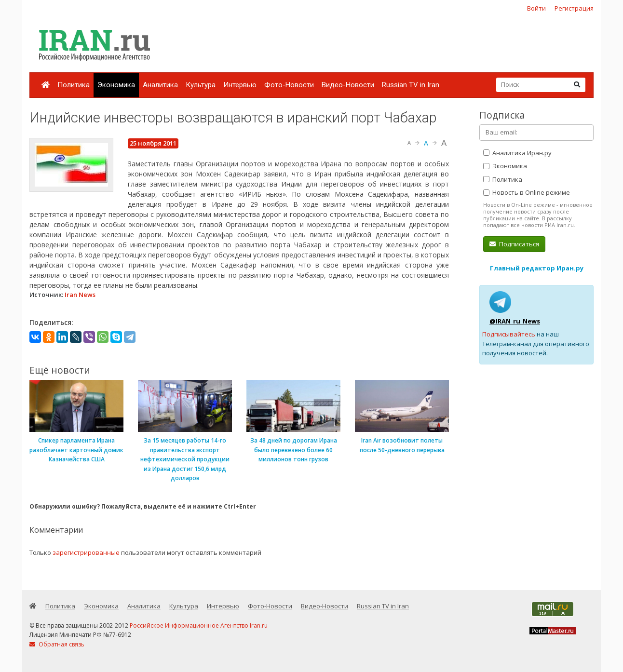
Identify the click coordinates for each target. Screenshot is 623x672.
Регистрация (574, 8)
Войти (536, 8)
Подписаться (514, 244)
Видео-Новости (348, 85)
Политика (74, 85)
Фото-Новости (289, 85)
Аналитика (160, 85)
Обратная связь (57, 644)
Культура (201, 85)
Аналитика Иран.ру (517, 153)
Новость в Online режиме (527, 192)
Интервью (240, 85)
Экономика (116, 85)
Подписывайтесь (509, 334)
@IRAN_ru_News (515, 321)
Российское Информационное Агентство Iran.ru (199, 625)
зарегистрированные (86, 552)
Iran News (80, 295)
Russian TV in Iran (411, 85)
